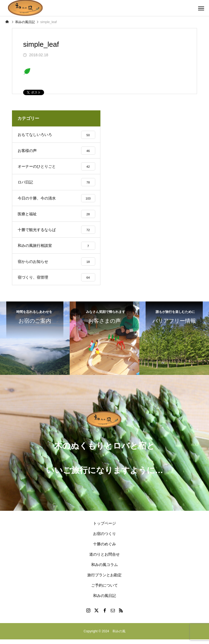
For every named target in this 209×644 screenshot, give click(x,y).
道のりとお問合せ (104, 559)
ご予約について (104, 590)
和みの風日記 (104, 600)
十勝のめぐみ (104, 549)
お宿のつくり (104, 538)
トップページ (104, 528)
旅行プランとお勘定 (104, 580)
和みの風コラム (104, 569)
